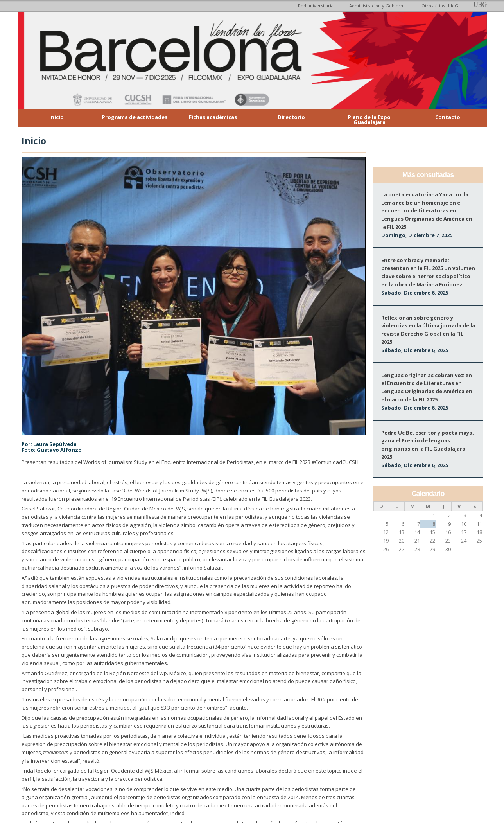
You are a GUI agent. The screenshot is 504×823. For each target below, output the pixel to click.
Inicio (56, 117)
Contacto (448, 117)
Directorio (291, 117)
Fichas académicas (213, 117)
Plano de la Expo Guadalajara (369, 119)
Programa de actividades (135, 117)
